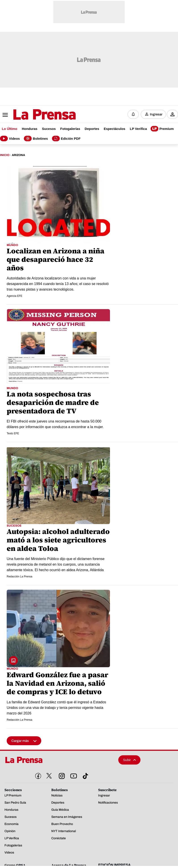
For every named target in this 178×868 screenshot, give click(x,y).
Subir (130, 759)
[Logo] (33, 114)
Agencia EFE (14, 295)
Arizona (18, 154)
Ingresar (156, 114)
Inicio (5, 154)
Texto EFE (13, 433)
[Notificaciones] (133, 114)
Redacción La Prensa (20, 576)
